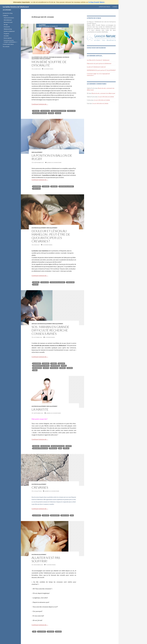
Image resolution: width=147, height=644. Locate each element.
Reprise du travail (8, 22)
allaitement (37, 186)
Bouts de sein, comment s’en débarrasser (104, 93)
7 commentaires (51, 565)
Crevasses (40, 487)
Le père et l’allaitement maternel (96, 67)
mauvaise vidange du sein (40, 448)
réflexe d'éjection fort (40, 113)
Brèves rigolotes (8, 38)
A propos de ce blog (104, 7)
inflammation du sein (58, 446)
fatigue (64, 366)
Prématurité (7, 27)
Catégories (5, 15)
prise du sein (71, 111)
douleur (58, 632)
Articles (46, 57)
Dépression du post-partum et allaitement (99, 63)
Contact (115, 7)
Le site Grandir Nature (8, 44)
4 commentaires (48, 69)
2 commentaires (47, 245)
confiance (46, 186)
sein (60, 448)
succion (58, 113)
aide (34, 632)
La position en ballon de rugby (52, 157)
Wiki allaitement (8, 20)
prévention (53, 448)
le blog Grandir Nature (97, 2)
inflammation (37, 368)
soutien (51, 113)
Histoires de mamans (55, 57)
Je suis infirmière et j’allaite (106, 97)
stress (35, 370)
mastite (46, 368)
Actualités (6, 36)
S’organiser (6, 34)
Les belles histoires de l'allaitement (16, 7)
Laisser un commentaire (54, 163)
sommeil (63, 368)
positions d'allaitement (59, 111)
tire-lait (66, 448)
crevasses (36, 111)
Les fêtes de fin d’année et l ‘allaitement (98, 60)
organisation (45, 111)
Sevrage (6, 25)
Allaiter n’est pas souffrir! (46, 559)
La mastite (40, 409)
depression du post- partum (41, 366)
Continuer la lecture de (40, 104)
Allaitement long (37, 57)
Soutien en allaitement (39, 228)
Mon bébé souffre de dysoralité (49, 64)
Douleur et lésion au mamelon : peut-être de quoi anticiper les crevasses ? (51, 236)
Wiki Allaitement (45, 59)
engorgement (55, 366)
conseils (54, 363)
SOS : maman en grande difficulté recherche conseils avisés (50, 330)
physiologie (45, 282)
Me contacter (6, 47)
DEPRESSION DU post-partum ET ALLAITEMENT (101, 70)
